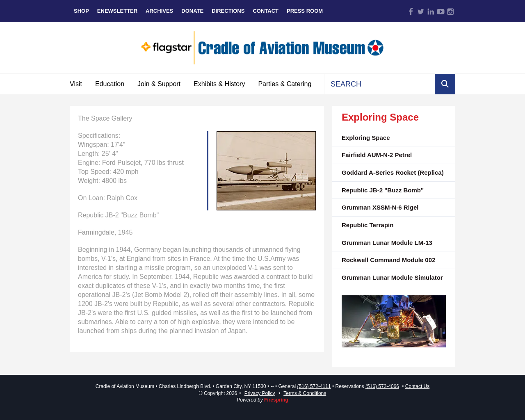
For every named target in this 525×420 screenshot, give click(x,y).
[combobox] (380, 84)
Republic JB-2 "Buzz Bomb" (383, 190)
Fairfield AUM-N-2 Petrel (377, 155)
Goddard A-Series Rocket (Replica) (393, 172)
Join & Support (159, 84)
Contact (266, 11)
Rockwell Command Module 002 (388, 260)
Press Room (305, 11)
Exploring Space (366, 138)
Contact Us (417, 386)
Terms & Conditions (305, 393)
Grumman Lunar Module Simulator (392, 277)
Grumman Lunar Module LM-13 (387, 243)
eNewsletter (117, 11)
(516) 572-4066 (382, 386)
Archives (159, 11)
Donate (192, 11)
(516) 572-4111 (314, 386)
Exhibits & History (219, 84)
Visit (76, 84)
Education (110, 84)
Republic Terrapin (367, 225)
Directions (228, 11)
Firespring (276, 400)
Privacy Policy (260, 393)
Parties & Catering (285, 84)
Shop (81, 11)
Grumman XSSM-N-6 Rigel (380, 207)
